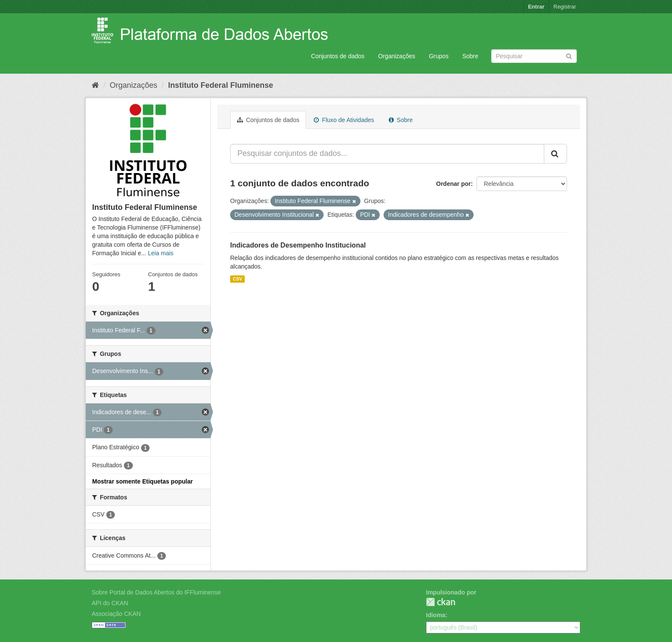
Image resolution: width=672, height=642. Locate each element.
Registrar (565, 7)
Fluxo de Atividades (344, 120)
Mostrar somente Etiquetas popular (142, 481)
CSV (237, 279)
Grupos (439, 56)
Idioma (436, 615)
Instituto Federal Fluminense (220, 85)
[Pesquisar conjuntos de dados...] (387, 154)
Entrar (536, 7)
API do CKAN (110, 603)
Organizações (396, 56)
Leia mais (161, 253)
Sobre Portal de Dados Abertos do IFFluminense (156, 592)
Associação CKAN (116, 614)
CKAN (441, 602)
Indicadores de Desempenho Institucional (298, 245)
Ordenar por (454, 184)
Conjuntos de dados (338, 56)
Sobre (470, 56)
